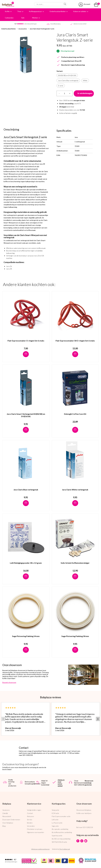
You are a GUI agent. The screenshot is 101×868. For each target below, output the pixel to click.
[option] (26, 55)
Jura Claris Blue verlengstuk (68, 80)
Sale (23, 18)
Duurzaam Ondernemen (11, 820)
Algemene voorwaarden (35, 832)
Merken (35, 18)
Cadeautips (9, 18)
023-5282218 (88, 827)
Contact (30, 813)
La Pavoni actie (57, 823)
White (85, 80)
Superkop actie (57, 836)
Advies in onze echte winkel (61, 783)
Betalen (30, 823)
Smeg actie (55, 810)
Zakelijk (5, 813)
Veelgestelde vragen (34, 810)
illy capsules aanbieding (60, 829)
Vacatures (6, 810)
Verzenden (31, 826)
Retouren (30, 816)
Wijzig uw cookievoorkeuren (40, 849)
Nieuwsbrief (7, 816)
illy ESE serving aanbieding (61, 839)
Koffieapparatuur (35, 11)
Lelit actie (55, 820)
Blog (4, 826)
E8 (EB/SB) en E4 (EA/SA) (67, 75)
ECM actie (55, 813)
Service (30, 820)
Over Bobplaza (8, 823)
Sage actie (55, 826)
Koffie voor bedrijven (84, 813)
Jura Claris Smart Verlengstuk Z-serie (42, 29)
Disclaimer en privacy (35, 829)
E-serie (61, 86)
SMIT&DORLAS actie (59, 842)
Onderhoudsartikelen (58, 11)
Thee (19, 11)
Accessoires (23, 29)
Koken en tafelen (80, 11)
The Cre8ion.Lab (65, 849)
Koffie (7, 11)
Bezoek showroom (9, 682)
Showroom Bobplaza (84, 810)
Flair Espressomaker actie (61, 816)
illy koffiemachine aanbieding (62, 832)
